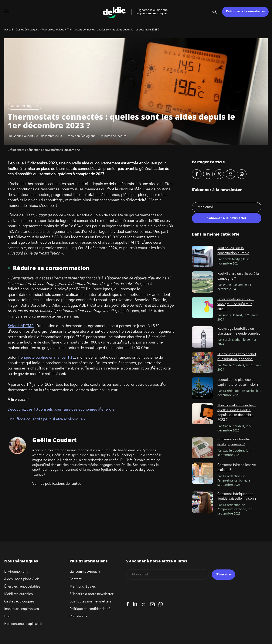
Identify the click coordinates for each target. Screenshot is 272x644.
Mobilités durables (18, 594)
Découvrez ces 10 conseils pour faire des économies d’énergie (61, 410)
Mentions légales (83, 586)
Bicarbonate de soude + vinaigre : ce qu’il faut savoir (236, 304)
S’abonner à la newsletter (245, 11)
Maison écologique (25, 106)
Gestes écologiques (19, 601)
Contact (76, 579)
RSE (8, 616)
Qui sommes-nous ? (85, 572)
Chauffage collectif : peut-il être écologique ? (47, 419)
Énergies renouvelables (22, 586)
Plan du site (79, 616)
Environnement (16, 572)
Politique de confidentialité (90, 609)
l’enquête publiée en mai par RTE (47, 358)
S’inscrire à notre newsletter (91, 594)
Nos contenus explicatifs (23, 624)
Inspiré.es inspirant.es (22, 609)
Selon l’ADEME (21, 326)
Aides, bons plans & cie (22, 579)
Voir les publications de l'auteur (58, 484)
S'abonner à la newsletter (227, 218)
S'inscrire (223, 575)
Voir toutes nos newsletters (91, 601)
